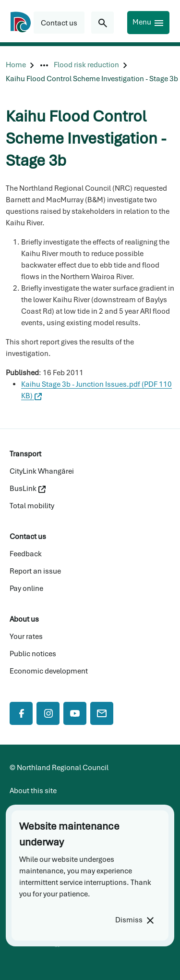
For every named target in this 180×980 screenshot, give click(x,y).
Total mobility (32, 506)
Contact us (28, 537)
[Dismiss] (134, 920)
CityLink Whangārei (42, 471)
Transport (25, 454)
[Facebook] (21, 713)
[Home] (16, 65)
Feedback (26, 554)
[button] (59, 23)
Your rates (26, 637)
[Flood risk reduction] (86, 65)
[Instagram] (48, 713)
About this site (33, 791)
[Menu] (148, 23)
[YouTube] (75, 713)
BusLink (28, 489)
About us (24, 619)
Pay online (26, 588)
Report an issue (35, 571)
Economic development (49, 671)
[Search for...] (102, 23)
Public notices (33, 654)
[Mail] (102, 713)
